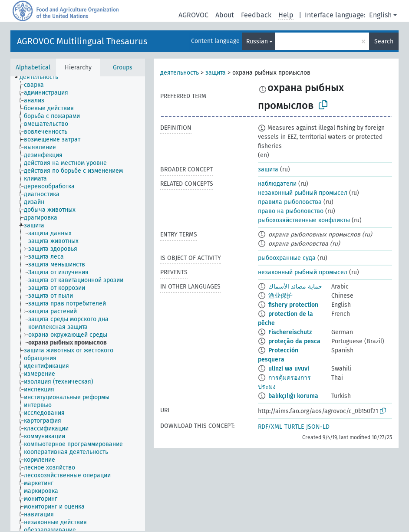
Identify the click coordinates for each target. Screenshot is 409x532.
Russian (257, 41)
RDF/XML (270, 427)
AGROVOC (193, 15)
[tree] (78, 304)
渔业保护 (280, 296)
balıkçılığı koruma (293, 396)
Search (384, 41)
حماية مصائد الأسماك (295, 287)
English (380, 15)
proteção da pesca (294, 341)
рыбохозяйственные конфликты (304, 220)
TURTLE (294, 427)
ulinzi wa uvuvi (289, 369)
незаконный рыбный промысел (303, 193)
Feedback (256, 15)
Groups (123, 67)
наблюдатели (277, 184)
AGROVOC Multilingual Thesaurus (82, 41)
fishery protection (293, 305)
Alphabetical (33, 67)
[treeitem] (43, 77)
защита (216, 73)
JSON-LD (318, 427)
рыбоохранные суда (287, 258)
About (225, 15)
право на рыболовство (291, 211)
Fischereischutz (290, 332)
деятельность (180, 73)
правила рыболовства (290, 202)
